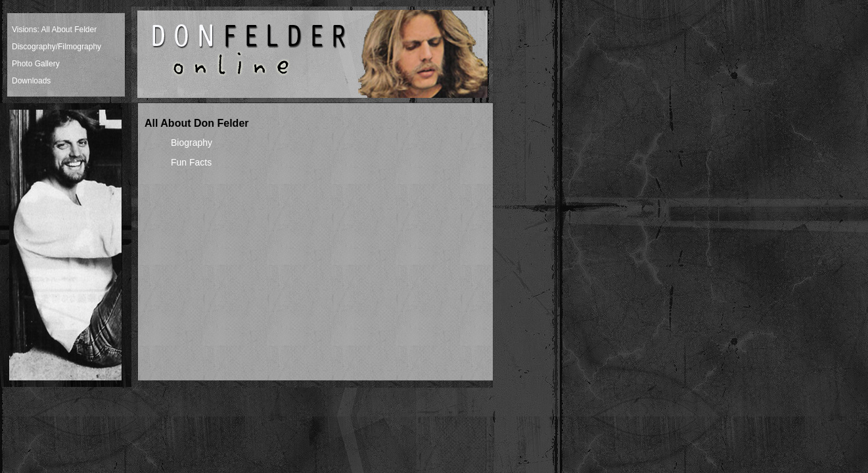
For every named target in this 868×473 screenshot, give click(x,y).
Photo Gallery (36, 64)
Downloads (31, 81)
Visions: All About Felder (54, 30)
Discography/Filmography (57, 47)
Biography (192, 143)
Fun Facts (191, 162)
